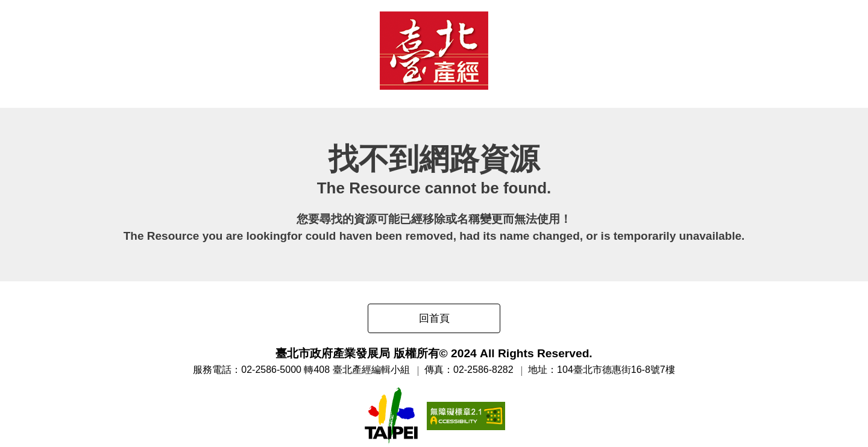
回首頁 (434, 318)
